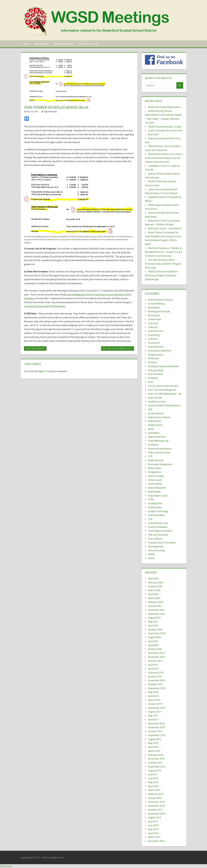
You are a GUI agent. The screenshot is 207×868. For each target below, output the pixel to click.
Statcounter (6, 866)
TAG (150, 519)
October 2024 (155, 586)
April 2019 (153, 669)
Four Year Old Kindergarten (162, 390)
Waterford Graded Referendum (164, 107)
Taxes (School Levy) (158, 523)
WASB (151, 554)
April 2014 (153, 833)
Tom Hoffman (155, 539)
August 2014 (155, 818)
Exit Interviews (156, 374)
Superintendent (156, 515)
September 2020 (157, 633)
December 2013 (157, 841)
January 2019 (155, 676)
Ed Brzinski (154, 358)
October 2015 (155, 763)
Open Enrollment (157, 437)
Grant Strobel (155, 398)
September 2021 (157, 614)
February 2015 (156, 794)
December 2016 (157, 723)
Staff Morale (154, 492)
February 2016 (156, 755)
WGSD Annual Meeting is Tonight (165, 127)
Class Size (153, 323)
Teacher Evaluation (158, 527)
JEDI (150, 409)
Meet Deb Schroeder (36, 349)
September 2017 (157, 708)
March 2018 (154, 700)
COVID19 (153, 339)
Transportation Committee (162, 543)
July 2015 (153, 774)
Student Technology (158, 511)
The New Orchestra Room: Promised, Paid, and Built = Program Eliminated (163, 264)
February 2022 (156, 602)
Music (151, 429)
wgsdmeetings (50, 111)
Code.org (153, 327)
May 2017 (153, 716)
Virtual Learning (156, 550)
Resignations (155, 472)
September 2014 (157, 814)
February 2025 (156, 582)
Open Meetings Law (64, 44)
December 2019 (157, 653)
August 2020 (155, 637)
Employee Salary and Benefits (163, 366)
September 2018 (157, 688)
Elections (153, 362)
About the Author (88, 44)
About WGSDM (41, 44)
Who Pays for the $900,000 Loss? (117, 349)
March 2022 (154, 598)
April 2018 (153, 696)
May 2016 (153, 743)
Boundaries (154, 308)
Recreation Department (160, 464)
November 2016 (157, 727)
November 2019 (157, 657)
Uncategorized (156, 546)
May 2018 (153, 692)
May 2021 (153, 622)
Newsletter (154, 433)
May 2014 (153, 829)
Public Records (156, 460)
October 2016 (155, 731)
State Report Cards (158, 496)
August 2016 (155, 739)
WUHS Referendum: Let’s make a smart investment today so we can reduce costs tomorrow (164, 158)
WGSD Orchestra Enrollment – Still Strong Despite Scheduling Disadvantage (162, 275)
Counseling (154, 335)
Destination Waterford (160, 351)
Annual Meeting (156, 304)
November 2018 (157, 680)
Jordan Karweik (156, 413)
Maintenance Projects (159, 417)
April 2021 (153, 626)
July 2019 (153, 665)
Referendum (155, 468)
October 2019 (155, 661)
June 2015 (153, 778)
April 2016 (153, 747)
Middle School (155, 425)
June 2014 (153, 825)
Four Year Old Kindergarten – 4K (165, 394)
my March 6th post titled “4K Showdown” (45, 306)
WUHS (151, 558)
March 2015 (154, 790)
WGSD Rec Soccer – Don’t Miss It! (165, 228)
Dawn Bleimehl (156, 347)
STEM (151, 499)
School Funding (156, 476)
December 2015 (157, 759)
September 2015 (157, 767)
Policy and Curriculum (159, 452)
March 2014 (154, 837)
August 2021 (155, 618)
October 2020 (155, 629)
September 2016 (157, 735)
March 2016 (154, 751)
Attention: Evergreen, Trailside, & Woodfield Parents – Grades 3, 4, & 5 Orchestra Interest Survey (164, 252)
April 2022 (153, 594)
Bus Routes (154, 315)
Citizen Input (155, 319)
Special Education (157, 488)
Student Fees (155, 507)
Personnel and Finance (160, 449)
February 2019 (156, 673)
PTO (150, 456)
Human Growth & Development (164, 405)
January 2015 (155, 798)
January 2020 (155, 649)
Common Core (156, 331)
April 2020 (153, 645)
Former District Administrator (163, 386)
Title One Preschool (158, 535)
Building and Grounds (159, 311)
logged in (42, 371)
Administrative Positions (160, 300)
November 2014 (157, 806)
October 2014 (155, 810)
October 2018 (155, 684)
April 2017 (153, 720)
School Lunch (155, 480)
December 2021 (157, 610)
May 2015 (153, 782)
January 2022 (155, 606)
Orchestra (153, 445)
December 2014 (157, 802)
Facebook (153, 378)
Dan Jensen (154, 343)
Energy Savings (156, 370)
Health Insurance (157, 402)
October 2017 (155, 704)
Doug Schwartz (156, 355)
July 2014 (153, 821)
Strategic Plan (155, 503)
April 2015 (153, 786)
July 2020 (153, 641)
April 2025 (153, 579)
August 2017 (155, 712)
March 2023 (154, 590)
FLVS (151, 382)
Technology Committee (160, 531)
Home (26, 44)
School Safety (155, 484)
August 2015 (155, 770)
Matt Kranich (155, 421)
